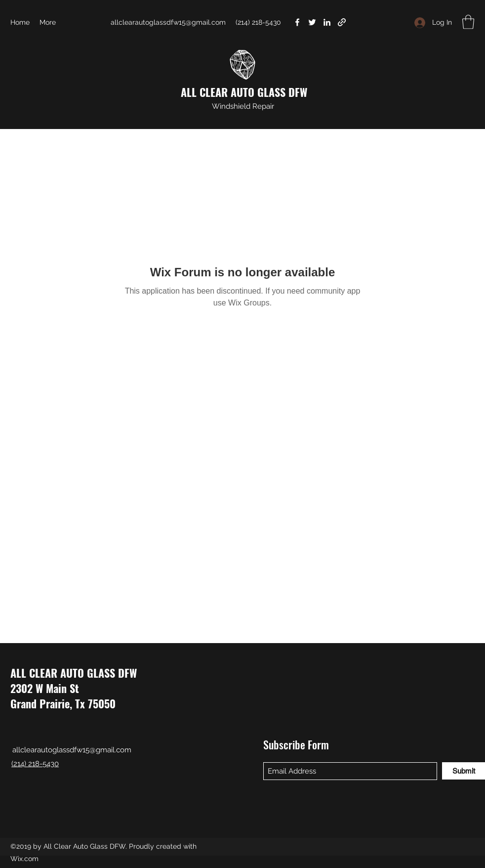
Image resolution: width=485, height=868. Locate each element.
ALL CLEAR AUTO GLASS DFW (244, 92)
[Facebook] (297, 22)
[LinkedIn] (327, 22)
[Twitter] (312, 22)
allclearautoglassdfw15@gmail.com (168, 22)
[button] (468, 22)
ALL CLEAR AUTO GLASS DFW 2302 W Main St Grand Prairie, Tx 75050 (74, 688)
